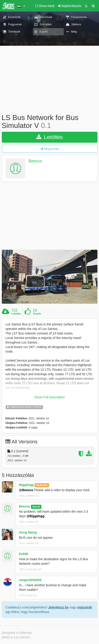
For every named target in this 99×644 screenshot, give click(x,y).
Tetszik (37, 314)
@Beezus (26, 490)
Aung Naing (28, 532)
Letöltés (50, 137)
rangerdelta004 (30, 580)
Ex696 (24, 554)
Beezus (35, 161)
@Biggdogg (35, 516)
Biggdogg (26, 485)
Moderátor (42, 485)
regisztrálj (85, 607)
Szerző (36, 507)
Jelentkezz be (58, 607)
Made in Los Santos (16, 637)
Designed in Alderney (17, 633)
